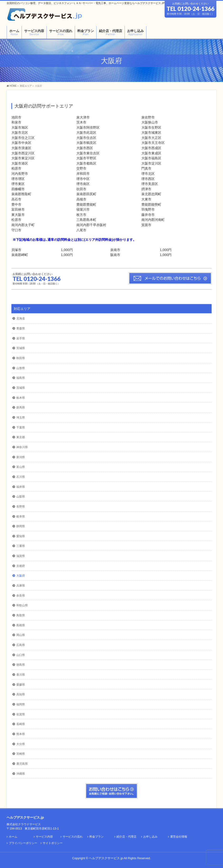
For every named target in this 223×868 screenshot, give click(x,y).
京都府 (21, 566)
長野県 (21, 507)
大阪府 (21, 576)
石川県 (21, 477)
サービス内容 (44, 837)
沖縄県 (21, 774)
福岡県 (21, 704)
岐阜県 (21, 517)
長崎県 (21, 724)
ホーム (13, 837)
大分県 (21, 744)
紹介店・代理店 (126, 837)
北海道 (21, 318)
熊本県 (21, 734)
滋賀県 (21, 556)
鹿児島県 (22, 764)
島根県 (21, 625)
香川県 (21, 675)
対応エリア (22, 309)
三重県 (21, 546)
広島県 (21, 645)
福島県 (21, 378)
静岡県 (21, 526)
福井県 (21, 487)
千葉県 (21, 427)
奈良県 (21, 596)
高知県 (21, 694)
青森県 (21, 328)
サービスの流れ (73, 837)
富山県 (21, 467)
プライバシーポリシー (23, 843)
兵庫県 (21, 586)
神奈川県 (22, 447)
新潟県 (21, 457)
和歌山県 (22, 605)
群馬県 (21, 408)
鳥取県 (21, 615)
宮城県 (21, 348)
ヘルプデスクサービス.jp (106, 858)
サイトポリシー (53, 843)
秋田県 (21, 358)
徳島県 (21, 665)
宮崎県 (21, 754)
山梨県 (21, 497)
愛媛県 (21, 685)
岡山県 (21, 635)
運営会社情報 (179, 837)
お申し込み (150, 837)
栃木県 (21, 398)
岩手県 (21, 338)
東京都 (21, 437)
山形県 (21, 368)
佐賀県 (21, 714)
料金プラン (97, 837)
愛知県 (21, 536)
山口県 (21, 655)
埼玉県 (21, 417)
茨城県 (21, 388)
